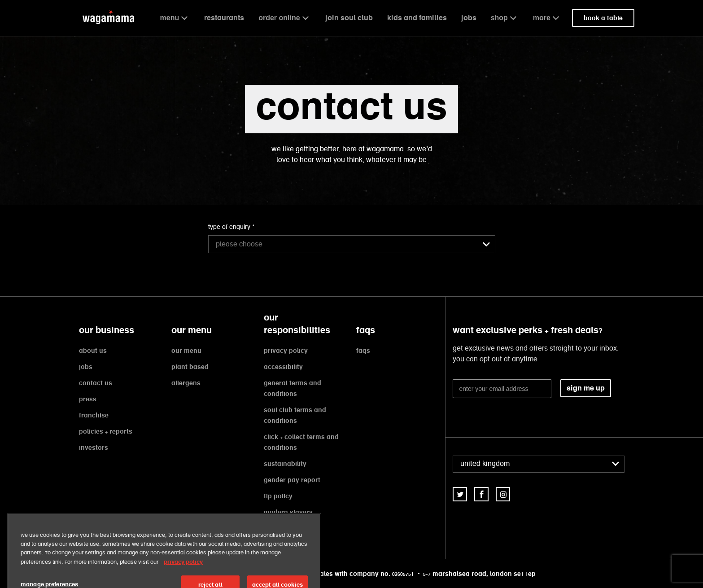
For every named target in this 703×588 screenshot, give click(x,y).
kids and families (417, 18)
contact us (96, 383)
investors (94, 448)
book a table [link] (603, 18)
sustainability (285, 464)
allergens (186, 383)
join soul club (349, 18)
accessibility (283, 367)
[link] (460, 494)
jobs (469, 18)
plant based (190, 367)
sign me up (586, 388)
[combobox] (352, 244)
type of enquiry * (231, 227)
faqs (363, 351)
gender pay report (292, 480)
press (88, 399)
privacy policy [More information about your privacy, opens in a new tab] (183, 571)
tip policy (278, 496)
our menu (186, 351)
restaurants (224, 18)
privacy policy (286, 351)
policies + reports (106, 431)
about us (93, 351)
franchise (94, 415)
